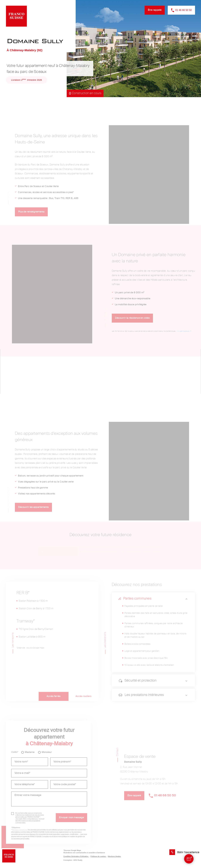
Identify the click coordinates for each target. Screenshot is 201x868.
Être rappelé (155, 10)
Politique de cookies (99, 856)
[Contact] (189, 859)
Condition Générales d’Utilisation (77, 856)
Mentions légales (114, 856)
